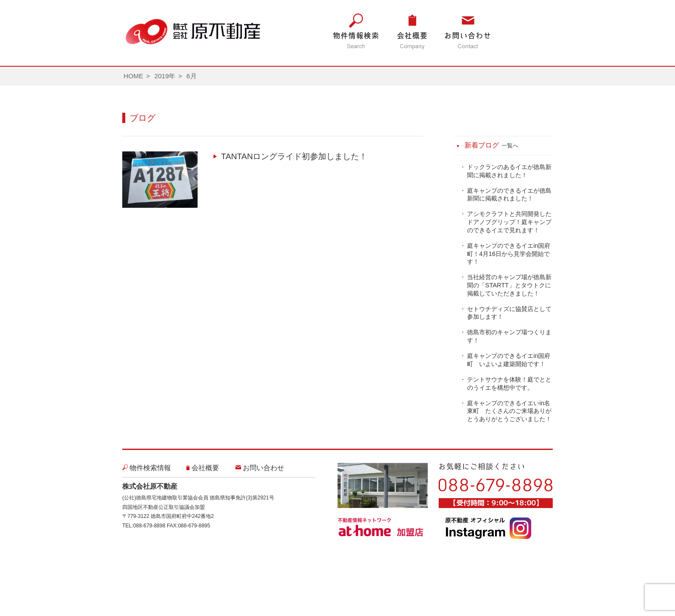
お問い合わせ (263, 468)
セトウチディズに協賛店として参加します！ (509, 313)
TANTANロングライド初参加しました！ (294, 156)
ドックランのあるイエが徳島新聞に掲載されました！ (509, 171)
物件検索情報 (150, 468)
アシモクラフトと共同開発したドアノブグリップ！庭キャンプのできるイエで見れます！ (509, 222)
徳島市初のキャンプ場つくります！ (509, 336)
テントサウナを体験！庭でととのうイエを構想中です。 (509, 383)
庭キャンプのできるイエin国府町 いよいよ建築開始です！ (509, 360)
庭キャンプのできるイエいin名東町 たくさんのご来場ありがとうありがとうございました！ (509, 411)
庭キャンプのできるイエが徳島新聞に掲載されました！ (509, 195)
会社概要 (205, 468)
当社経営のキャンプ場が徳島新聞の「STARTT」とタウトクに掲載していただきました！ (509, 285)
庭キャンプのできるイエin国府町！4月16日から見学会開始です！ (509, 254)
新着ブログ (492, 145)
